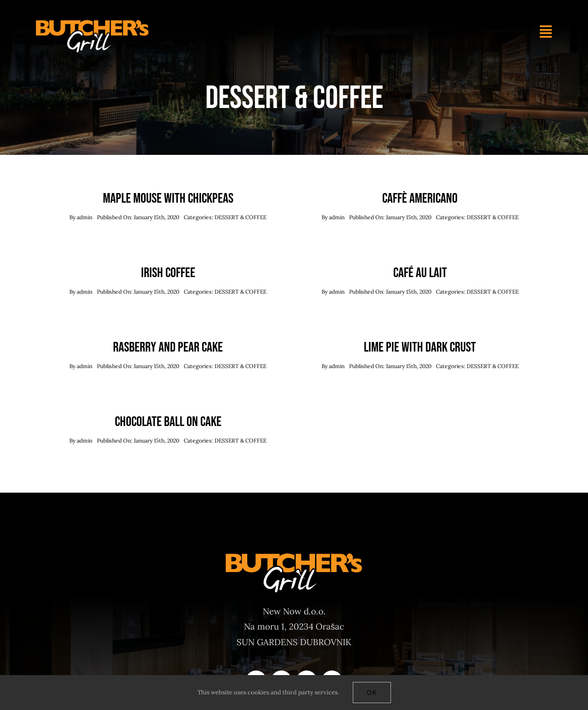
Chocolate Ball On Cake (168, 422)
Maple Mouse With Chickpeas (168, 199)
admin (85, 217)
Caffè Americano (420, 199)
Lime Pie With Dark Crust (420, 347)
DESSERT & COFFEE (240, 217)
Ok (372, 693)
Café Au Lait (420, 273)
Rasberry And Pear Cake (168, 347)
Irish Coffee (168, 273)
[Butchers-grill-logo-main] (92, 23)
